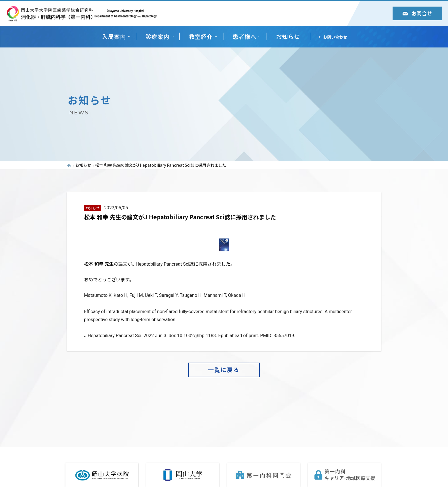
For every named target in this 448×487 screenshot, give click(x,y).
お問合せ (417, 13)
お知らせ (288, 36)
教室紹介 (201, 36)
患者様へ (245, 36)
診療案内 (157, 36)
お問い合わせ (335, 37)
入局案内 (114, 36)
